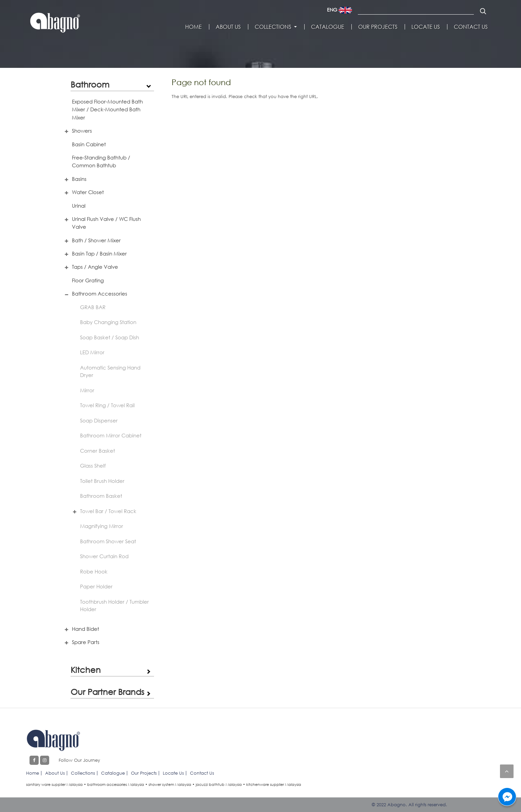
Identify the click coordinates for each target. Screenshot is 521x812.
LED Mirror (92, 352)
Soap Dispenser (99, 420)
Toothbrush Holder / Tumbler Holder (114, 606)
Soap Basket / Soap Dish (110, 337)
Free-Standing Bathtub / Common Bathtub (101, 161)
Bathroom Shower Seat (108, 541)
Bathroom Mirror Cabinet (111, 435)
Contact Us (471, 27)
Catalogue (328, 27)
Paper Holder (96, 586)
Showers (82, 131)
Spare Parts (86, 642)
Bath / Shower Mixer (96, 240)
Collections (273, 27)
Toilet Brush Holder (102, 481)
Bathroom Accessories (100, 294)
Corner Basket (98, 451)
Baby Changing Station (108, 322)
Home (194, 27)
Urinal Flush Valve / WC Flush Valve (106, 223)
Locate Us (426, 27)
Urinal (79, 206)
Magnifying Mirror (102, 526)
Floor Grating (88, 280)
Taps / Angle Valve (95, 267)
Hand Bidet (85, 629)
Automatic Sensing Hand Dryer (110, 371)
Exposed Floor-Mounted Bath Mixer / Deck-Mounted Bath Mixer (107, 109)
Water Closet (88, 192)
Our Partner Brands (107, 692)
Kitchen (86, 670)
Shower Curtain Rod (104, 556)
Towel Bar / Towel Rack (108, 511)
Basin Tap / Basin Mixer (99, 253)
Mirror (87, 390)
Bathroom (90, 84)
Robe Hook (94, 571)
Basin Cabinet (89, 144)
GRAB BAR (93, 307)
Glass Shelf (93, 466)
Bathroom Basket (101, 496)
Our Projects (378, 27)
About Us (228, 27)
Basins (79, 179)
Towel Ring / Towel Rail (107, 405)
